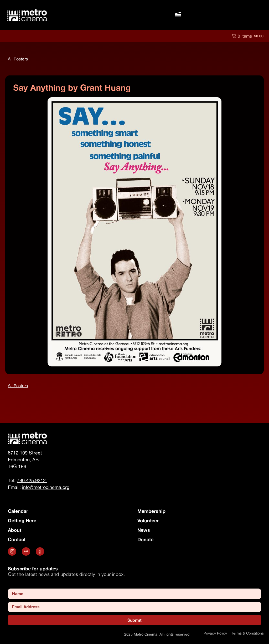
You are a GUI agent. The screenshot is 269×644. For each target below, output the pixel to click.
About (15, 530)
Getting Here (22, 520)
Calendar (18, 511)
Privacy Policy (215, 633)
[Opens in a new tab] (13, 551)
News (144, 530)
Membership (151, 511)
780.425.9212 (32, 480)
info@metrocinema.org (46, 487)
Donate (145, 539)
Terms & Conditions (247, 633)
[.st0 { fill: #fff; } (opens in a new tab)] (27, 551)
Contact (17, 539)
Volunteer (148, 520)
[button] (178, 15)
